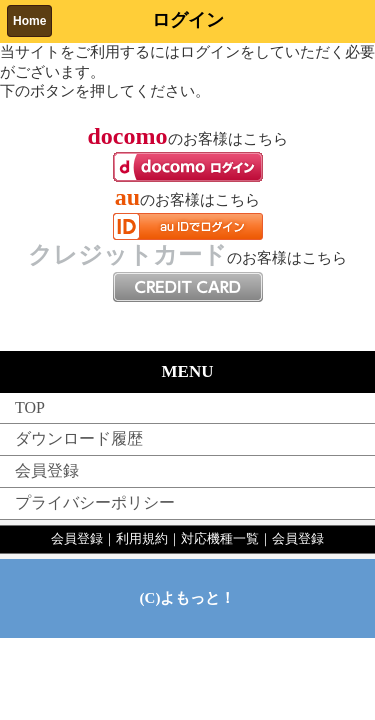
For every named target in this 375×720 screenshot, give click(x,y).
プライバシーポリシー (95, 502)
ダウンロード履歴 (79, 438)
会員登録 (47, 470)
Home (29, 21)
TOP (30, 407)
